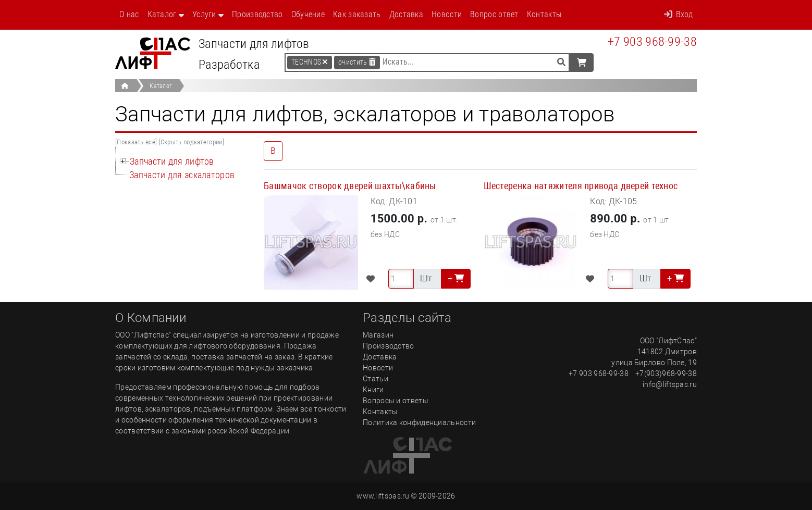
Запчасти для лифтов (172, 161)
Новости (447, 14)
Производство (257, 14)
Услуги (204, 14)
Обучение (308, 14)
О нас (129, 14)
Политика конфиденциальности (419, 422)
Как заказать (357, 14)
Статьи (376, 379)
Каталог (162, 14)
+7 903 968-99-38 (652, 42)
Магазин (378, 335)
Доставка (406, 14)
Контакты (544, 14)
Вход (678, 14)
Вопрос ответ (494, 14)
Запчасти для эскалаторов (182, 175)
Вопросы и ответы (396, 401)
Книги (373, 390)
